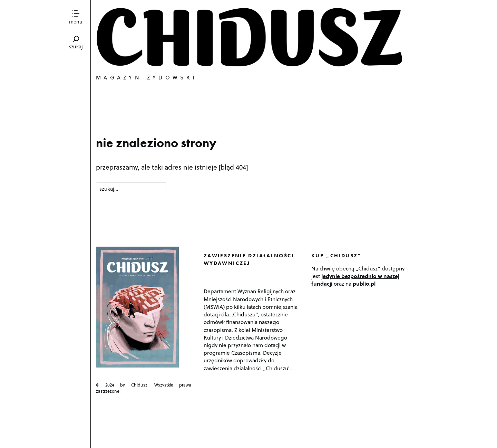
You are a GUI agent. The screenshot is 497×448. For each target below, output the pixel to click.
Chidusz (251, 37)
